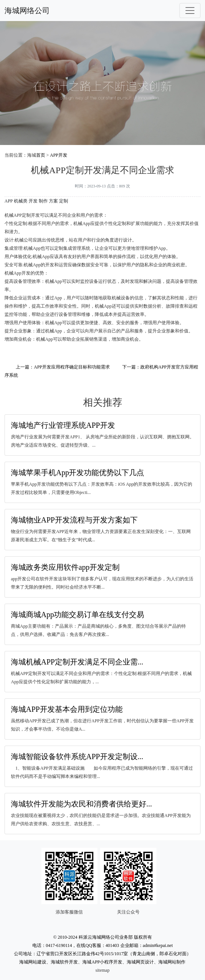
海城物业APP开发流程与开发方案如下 (74, 520)
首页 (41, 155)
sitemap (102, 970)
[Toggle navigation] (190, 11)
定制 (64, 201)
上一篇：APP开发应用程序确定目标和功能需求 (63, 367)
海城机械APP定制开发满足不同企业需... (77, 662)
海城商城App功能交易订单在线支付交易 (77, 615)
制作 (43, 201)
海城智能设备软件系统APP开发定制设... (77, 757)
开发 (33, 201)
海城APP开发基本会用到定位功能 (67, 709)
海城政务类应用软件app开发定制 (65, 567)
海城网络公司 (27, 11)
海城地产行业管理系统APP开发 (63, 425)
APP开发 (59, 155)
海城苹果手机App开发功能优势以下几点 (77, 473)
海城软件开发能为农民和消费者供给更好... (81, 804)
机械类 (21, 201)
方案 (53, 201)
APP (9, 201)
